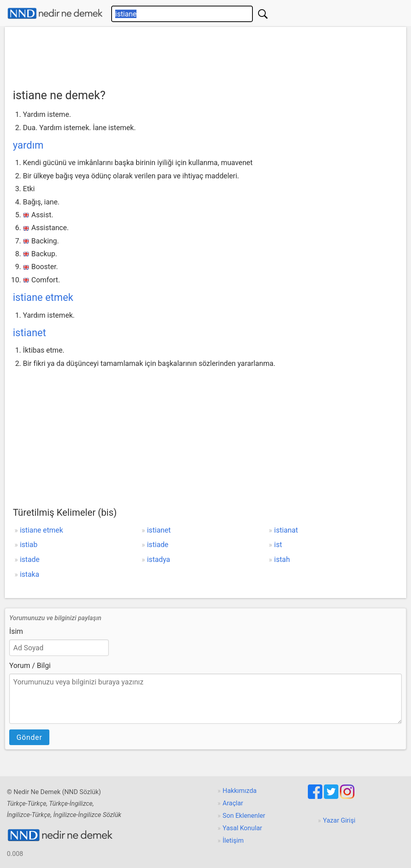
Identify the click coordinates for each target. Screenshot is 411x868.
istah (282, 559)
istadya (159, 559)
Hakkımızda (240, 791)
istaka (29, 574)
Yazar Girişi (339, 820)
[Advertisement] (205, 55)
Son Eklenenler (244, 816)
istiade (158, 544)
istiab (28, 544)
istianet (30, 333)
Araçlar (233, 803)
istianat (286, 530)
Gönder (29, 737)
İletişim (233, 840)
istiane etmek (43, 297)
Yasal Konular (242, 828)
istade (30, 559)
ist (278, 544)
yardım (28, 145)
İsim (16, 631)
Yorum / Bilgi (30, 665)
